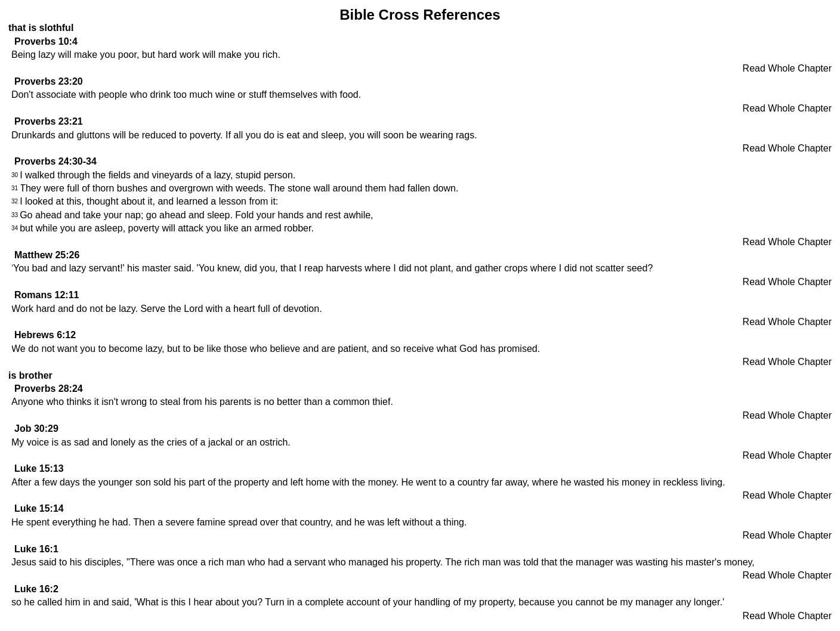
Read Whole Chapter (787, 68)
